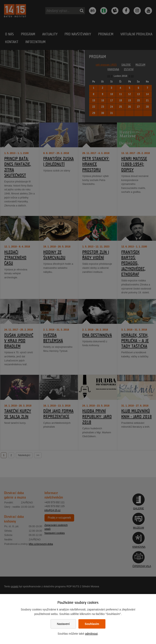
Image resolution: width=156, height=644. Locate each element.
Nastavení (63, 624)
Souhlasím (92, 624)
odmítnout (91, 634)
